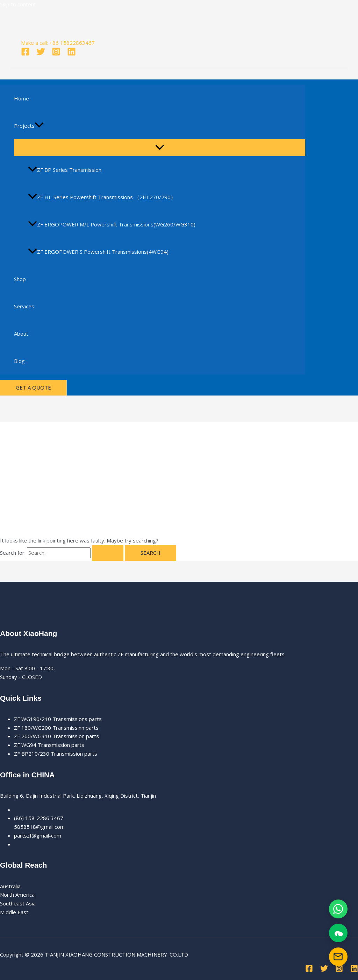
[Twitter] (41, 54)
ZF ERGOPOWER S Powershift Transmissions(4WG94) (98, 252)
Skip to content (18, 4)
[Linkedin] (71, 54)
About (21, 334)
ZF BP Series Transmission (65, 170)
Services (24, 306)
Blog (19, 361)
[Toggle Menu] (160, 148)
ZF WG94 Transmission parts (49, 745)
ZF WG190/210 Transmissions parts (58, 719)
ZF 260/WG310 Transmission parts (56, 736)
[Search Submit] (108, 553)
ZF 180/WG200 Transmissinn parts (56, 728)
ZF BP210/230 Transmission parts (56, 754)
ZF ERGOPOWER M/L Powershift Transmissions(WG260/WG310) (112, 224)
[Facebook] (25, 54)
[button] (39, 126)
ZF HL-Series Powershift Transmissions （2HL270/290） (102, 197)
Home (22, 98)
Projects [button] (29, 126)
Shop (20, 279)
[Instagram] (56, 54)
